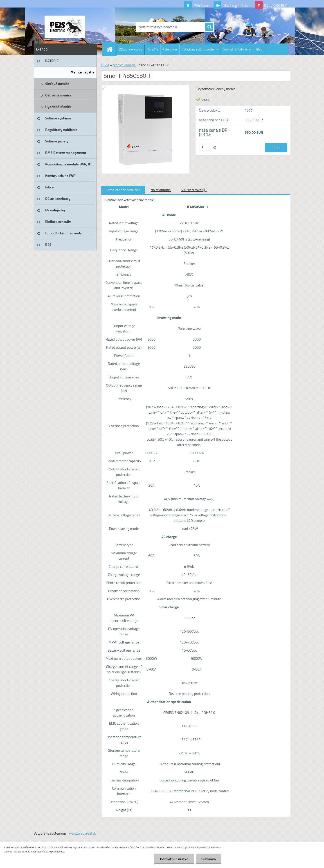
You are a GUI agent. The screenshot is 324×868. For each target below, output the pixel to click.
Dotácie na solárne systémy (200, 49)
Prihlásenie (202, 5)
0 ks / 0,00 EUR (276, 5)
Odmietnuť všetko (174, 859)
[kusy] (205, 147)
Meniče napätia (124, 65)
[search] (209, 27)
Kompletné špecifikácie (123, 190)
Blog (259, 49)
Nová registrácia (235, 5)
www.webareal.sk (83, 833)
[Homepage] (111, 49)
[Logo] (65, 27)
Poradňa (152, 49)
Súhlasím (209, 859)
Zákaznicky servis (131, 49)
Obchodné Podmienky (237, 49)
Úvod (105, 65)
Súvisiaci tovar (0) (194, 190)
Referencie (170, 49)
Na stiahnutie (161, 190)
